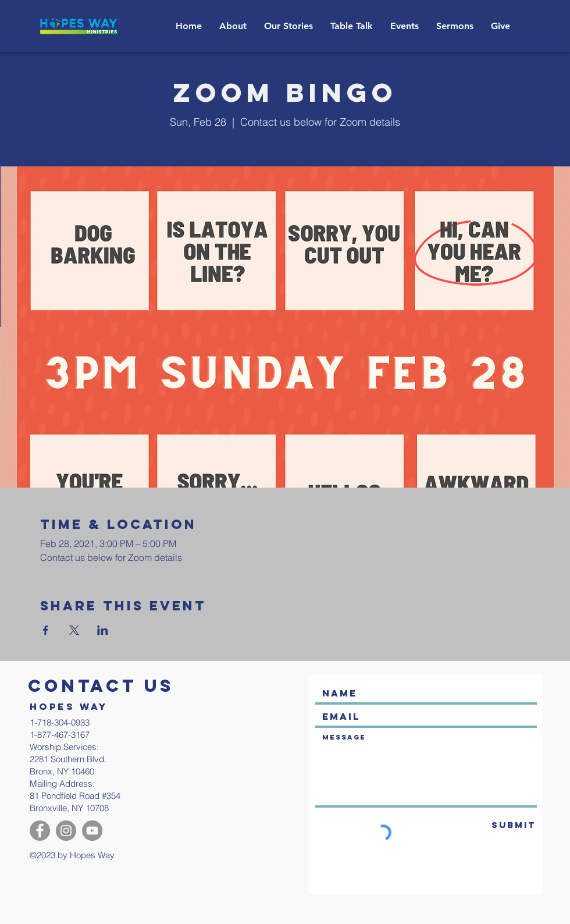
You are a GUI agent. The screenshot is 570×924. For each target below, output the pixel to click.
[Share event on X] (74, 630)
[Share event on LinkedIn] (103, 630)
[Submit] (496, 825)
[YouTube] (92, 831)
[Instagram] (66, 831)
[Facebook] (40, 831)
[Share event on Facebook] (46, 630)
